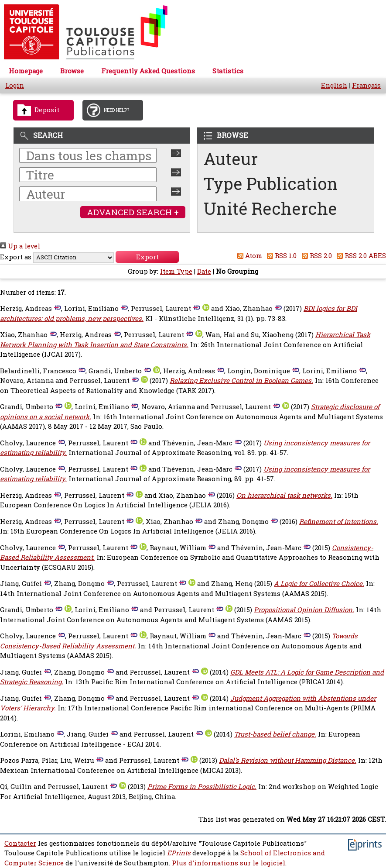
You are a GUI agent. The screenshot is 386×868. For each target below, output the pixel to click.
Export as (16, 257)
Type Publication (271, 184)
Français (366, 85)
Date (204, 271)
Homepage (26, 71)
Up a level (20, 246)
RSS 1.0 (280, 256)
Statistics (228, 71)
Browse (72, 71)
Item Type (176, 271)
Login (15, 85)
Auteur (231, 159)
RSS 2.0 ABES (360, 256)
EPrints (179, 853)
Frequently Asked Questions (148, 71)
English (334, 85)
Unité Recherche (270, 208)
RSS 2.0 (315, 256)
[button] (147, 257)
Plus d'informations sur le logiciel (229, 863)
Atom (248, 256)
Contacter (20, 843)
